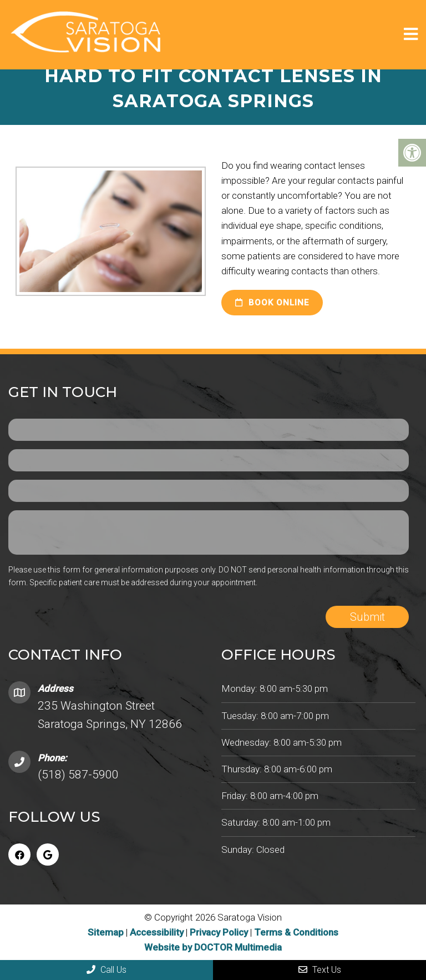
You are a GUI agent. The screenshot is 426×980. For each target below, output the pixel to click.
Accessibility (157, 932)
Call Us (106, 970)
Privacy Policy (220, 932)
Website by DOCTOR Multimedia (213, 947)
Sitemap (106, 932)
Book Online (272, 303)
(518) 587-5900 (78, 775)
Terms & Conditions (296, 932)
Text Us (320, 970)
